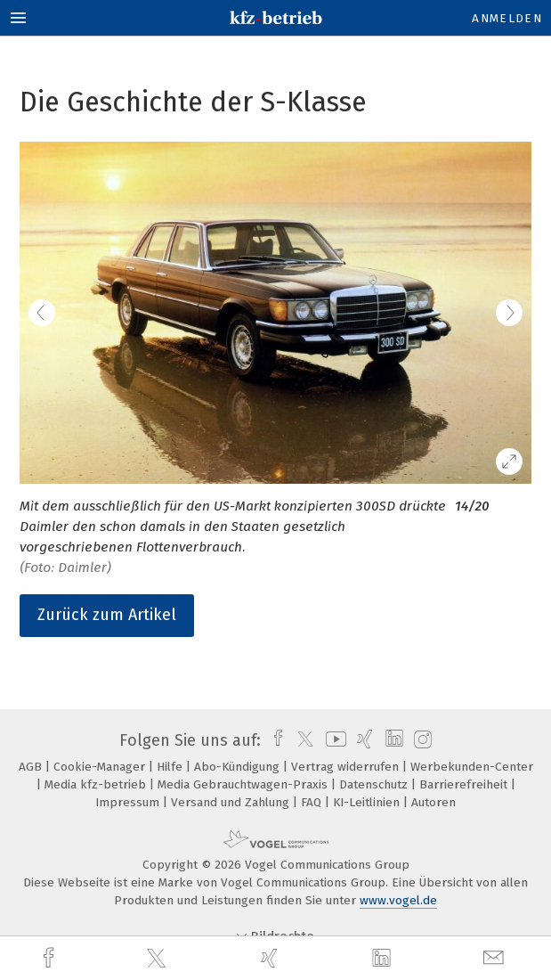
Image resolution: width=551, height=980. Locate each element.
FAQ (313, 802)
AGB (32, 767)
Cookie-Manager (101, 767)
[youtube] (333, 740)
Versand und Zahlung (232, 802)
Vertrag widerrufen (347, 767)
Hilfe (171, 767)
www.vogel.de (398, 900)
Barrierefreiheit (465, 784)
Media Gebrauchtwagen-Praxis (244, 784)
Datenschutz (375, 784)
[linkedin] (384, 959)
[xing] (271, 958)
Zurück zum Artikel (107, 615)
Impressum (129, 802)
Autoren (434, 802)
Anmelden (507, 18)
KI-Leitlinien (368, 802)
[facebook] (51, 958)
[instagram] (421, 740)
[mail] (496, 958)
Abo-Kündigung (239, 767)
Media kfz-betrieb (97, 784)
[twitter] (158, 959)
